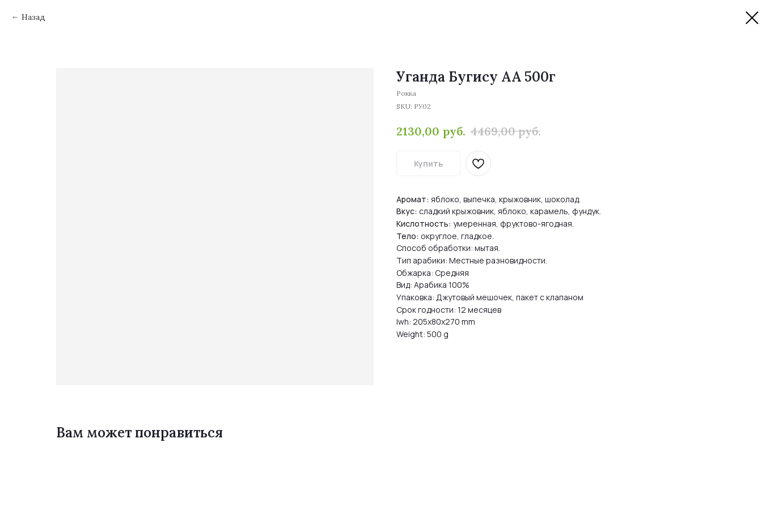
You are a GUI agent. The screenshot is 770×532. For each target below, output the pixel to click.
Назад (33, 17)
